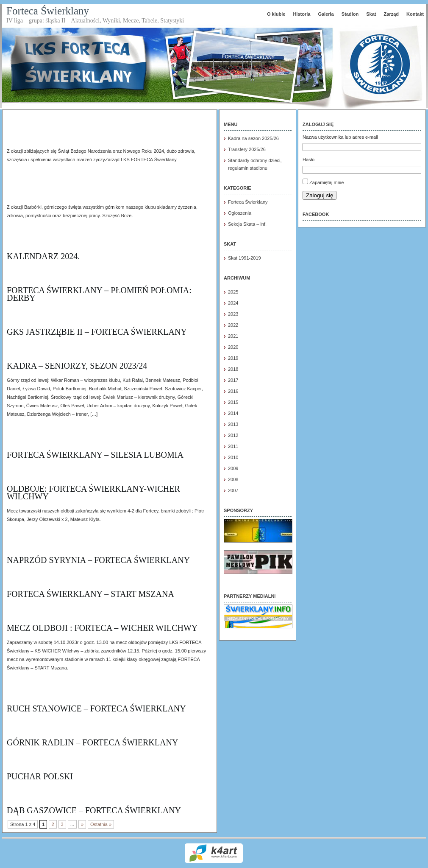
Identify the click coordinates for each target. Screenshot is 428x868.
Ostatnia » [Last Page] (101, 824)
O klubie (276, 14)
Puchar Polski (40, 776)
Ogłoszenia (240, 213)
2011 (233, 446)
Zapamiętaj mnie (327, 182)
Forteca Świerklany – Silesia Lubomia (95, 455)
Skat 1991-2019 (245, 258)
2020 (233, 347)
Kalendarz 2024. (43, 256)
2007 (233, 490)
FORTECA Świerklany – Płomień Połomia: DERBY (99, 294)
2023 (233, 314)
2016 (233, 391)
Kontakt (415, 14)
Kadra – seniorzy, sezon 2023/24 (77, 366)
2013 (233, 424)
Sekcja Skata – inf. (247, 224)
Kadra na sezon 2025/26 (253, 138)
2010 (233, 457)
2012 (233, 435)
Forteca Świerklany (48, 11)
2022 (233, 325)
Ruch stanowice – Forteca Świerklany (96, 708)
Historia (302, 14)
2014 (233, 413)
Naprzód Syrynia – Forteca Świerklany (98, 560)
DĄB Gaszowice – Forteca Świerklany (94, 810)
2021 (233, 336)
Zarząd (391, 14)
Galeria (326, 14)
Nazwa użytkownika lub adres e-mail (340, 137)
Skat (371, 14)
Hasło (308, 160)
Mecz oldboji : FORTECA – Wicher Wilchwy (102, 628)
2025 (233, 292)
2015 (233, 402)
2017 (233, 380)
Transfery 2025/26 (247, 149)
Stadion (350, 14)
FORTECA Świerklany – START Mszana (90, 594)
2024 (233, 303)
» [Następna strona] (82, 824)
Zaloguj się (320, 195)
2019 (233, 358)
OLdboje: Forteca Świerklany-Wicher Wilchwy (93, 493)
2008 (233, 479)
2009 (233, 468)
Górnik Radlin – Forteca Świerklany (92, 742)
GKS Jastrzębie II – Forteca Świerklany (97, 332)
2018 (233, 369)
